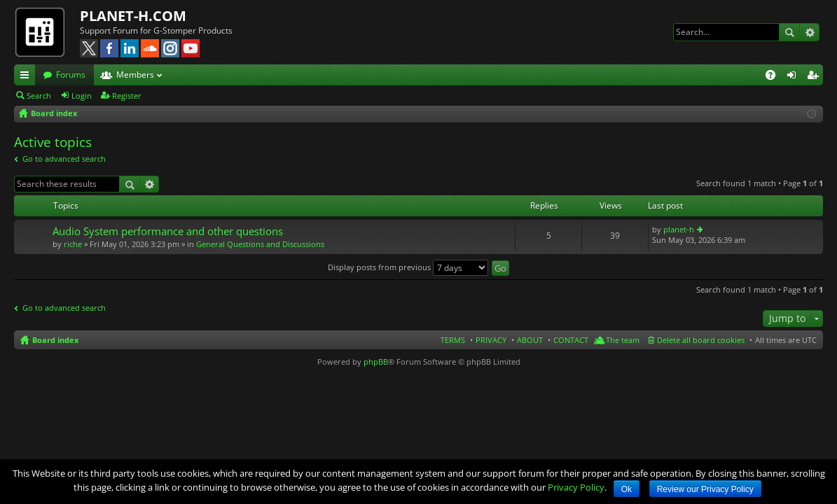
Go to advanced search (64, 159)
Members (135, 75)
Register (127, 96)
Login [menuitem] (794, 77)
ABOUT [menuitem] (530, 340)
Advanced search (809, 32)
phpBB (376, 362)
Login (82, 96)
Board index (55, 340)
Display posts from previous (408, 267)
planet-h (679, 229)
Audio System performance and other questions (168, 231)
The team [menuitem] (623, 340)
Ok (627, 489)
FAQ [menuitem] (775, 77)
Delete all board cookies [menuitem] (701, 340)
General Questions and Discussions (260, 244)
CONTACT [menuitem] (571, 340)
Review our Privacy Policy (705, 489)
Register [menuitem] (815, 77)
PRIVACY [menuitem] (491, 340)
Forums (71, 75)
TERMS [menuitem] (453, 340)
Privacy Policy (576, 487)
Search (789, 32)
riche (73, 244)
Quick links (27, 77)
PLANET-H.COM (133, 16)
